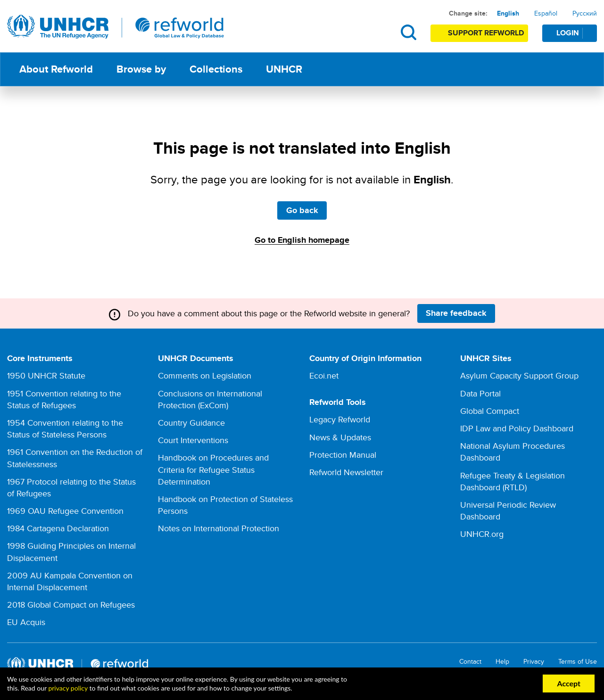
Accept (569, 683)
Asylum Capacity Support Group (519, 375)
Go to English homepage (302, 240)
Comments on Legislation (205, 375)
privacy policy (68, 688)
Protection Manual (343, 455)
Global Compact (490, 411)
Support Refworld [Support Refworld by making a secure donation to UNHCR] (486, 33)
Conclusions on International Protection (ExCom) (210, 399)
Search (409, 32)
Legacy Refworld (340, 419)
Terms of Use (578, 662)
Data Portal (480, 393)
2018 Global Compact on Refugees (71, 605)
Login (576, 33)
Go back (302, 210)
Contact (470, 662)
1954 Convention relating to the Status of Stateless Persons (65, 428)
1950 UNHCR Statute (46, 375)
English (508, 13)
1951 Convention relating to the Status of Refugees (64, 399)
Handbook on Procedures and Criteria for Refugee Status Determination (213, 469)
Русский (585, 13)
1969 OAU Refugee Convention (65, 511)
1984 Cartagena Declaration (58, 528)
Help (502, 662)
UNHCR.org (482, 534)
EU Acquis (26, 622)
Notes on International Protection (219, 528)
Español (546, 13)
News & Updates (340, 437)
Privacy (534, 662)
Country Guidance (191, 423)
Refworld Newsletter (346, 472)
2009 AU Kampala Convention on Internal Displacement (70, 581)
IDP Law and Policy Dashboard (517, 428)
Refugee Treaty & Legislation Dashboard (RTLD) (513, 481)
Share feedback (456, 313)
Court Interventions (193, 440)
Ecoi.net (324, 375)
